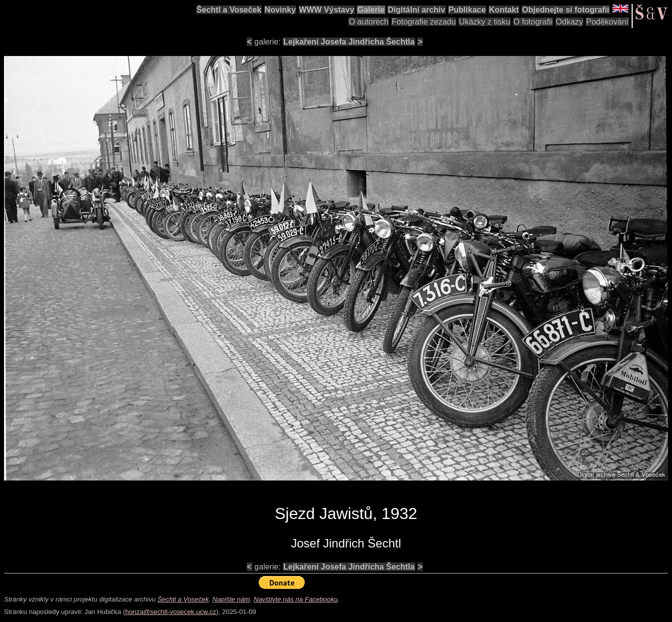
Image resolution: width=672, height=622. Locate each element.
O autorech (369, 22)
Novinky (280, 10)
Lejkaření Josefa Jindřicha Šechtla (349, 42)
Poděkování (607, 22)
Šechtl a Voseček (229, 10)
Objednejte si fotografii (565, 10)
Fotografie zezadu (424, 22)
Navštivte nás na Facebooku (296, 599)
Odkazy (569, 22)
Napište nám (231, 599)
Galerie (371, 10)
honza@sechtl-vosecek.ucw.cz (171, 612)
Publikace (467, 10)
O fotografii (533, 22)
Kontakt (504, 10)
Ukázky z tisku (484, 22)
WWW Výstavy (327, 10)
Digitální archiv (417, 10)
